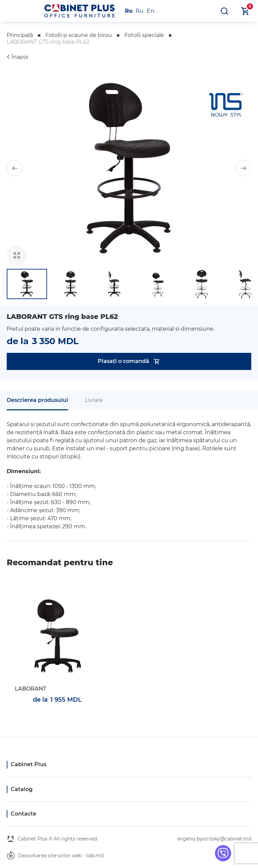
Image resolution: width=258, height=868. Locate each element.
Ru (140, 11)
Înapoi (20, 57)
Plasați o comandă (129, 361)
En (150, 11)
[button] (15, 168)
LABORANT (30, 689)
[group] (129, 168)
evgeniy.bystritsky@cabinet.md (214, 839)
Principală (20, 35)
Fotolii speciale (144, 35)
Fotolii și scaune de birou (79, 35)
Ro (129, 11)
